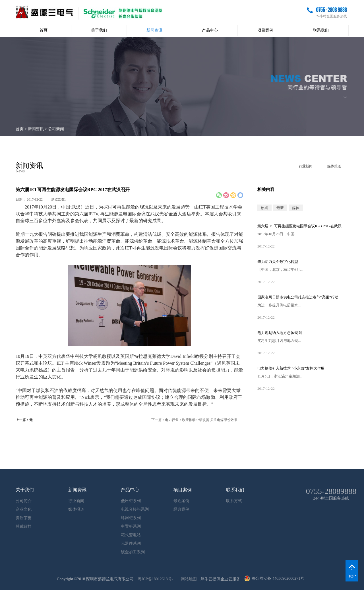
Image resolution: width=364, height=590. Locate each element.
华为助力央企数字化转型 (278, 262)
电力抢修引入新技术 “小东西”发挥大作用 (291, 368)
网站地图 (188, 579)
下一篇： (194, 420)
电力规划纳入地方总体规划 (280, 333)
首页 (44, 30)
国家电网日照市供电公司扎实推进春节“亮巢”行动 (298, 297)
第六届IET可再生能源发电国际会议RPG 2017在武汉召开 (303, 226)
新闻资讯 (36, 129)
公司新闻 (56, 129)
